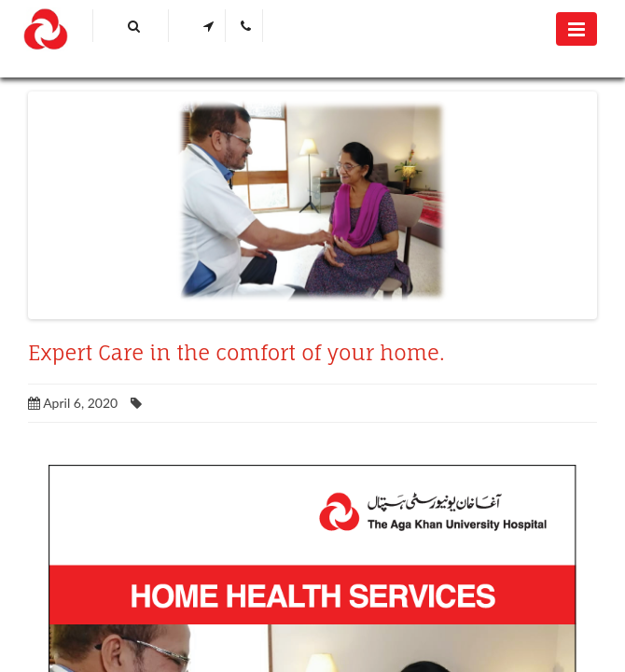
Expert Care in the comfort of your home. (236, 353)
